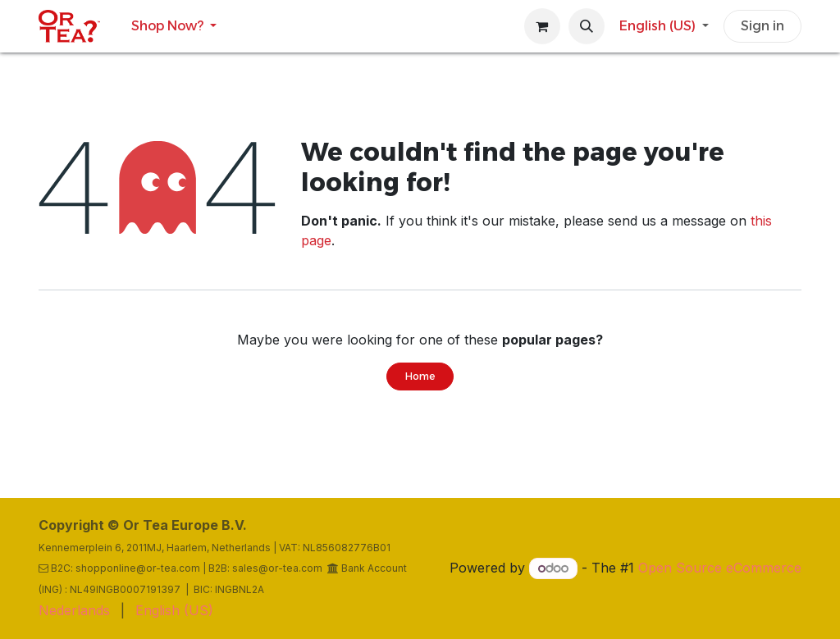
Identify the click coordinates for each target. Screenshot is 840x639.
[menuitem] (174, 26)
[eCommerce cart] (542, 26)
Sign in (762, 26)
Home (420, 376)
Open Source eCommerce (720, 568)
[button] (587, 26)
